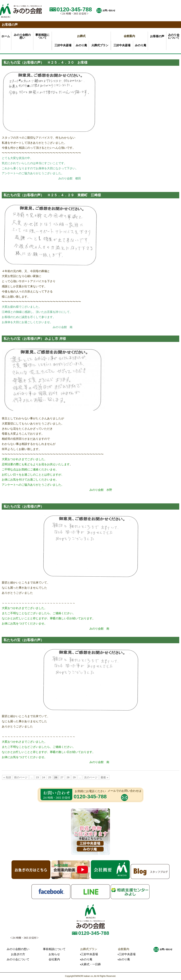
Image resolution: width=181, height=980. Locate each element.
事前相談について (54, 949)
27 (62, 777)
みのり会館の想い (18, 949)
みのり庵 (81, 45)
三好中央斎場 (63, 45)
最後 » (104, 777)
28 (68, 777)
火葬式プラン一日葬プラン (100, 47)
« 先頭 (7, 777)
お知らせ (54, 954)
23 (37, 777)
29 (74, 777)
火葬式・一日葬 (91, 964)
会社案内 (54, 959)
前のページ (21, 777)
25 (50, 777)
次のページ (91, 777)
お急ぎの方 (18, 954)
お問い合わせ (109, 10)
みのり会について (18, 959)
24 (44, 777)
